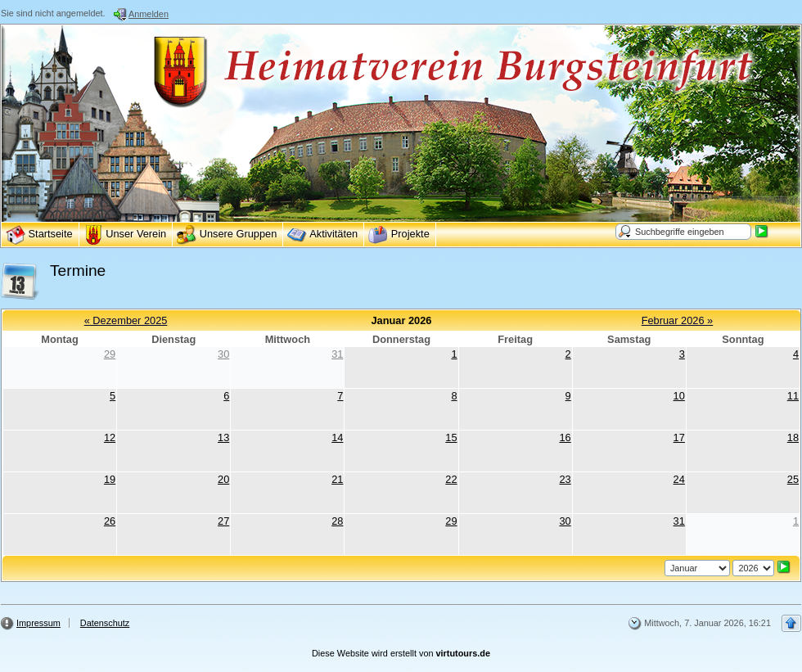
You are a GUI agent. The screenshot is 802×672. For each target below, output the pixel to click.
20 (223, 479)
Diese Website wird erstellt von (401, 653)
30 (223, 354)
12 (110, 437)
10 (679, 396)
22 (451, 479)
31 (337, 354)
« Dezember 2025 (126, 320)
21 (337, 479)
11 (793, 396)
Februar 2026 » (678, 320)
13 (223, 437)
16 (565, 437)
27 (223, 521)
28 (337, 521)
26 (110, 521)
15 (451, 437)
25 (793, 479)
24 (679, 479)
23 (565, 479)
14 (337, 437)
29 (110, 354)
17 (679, 437)
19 (110, 479)
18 (793, 437)
